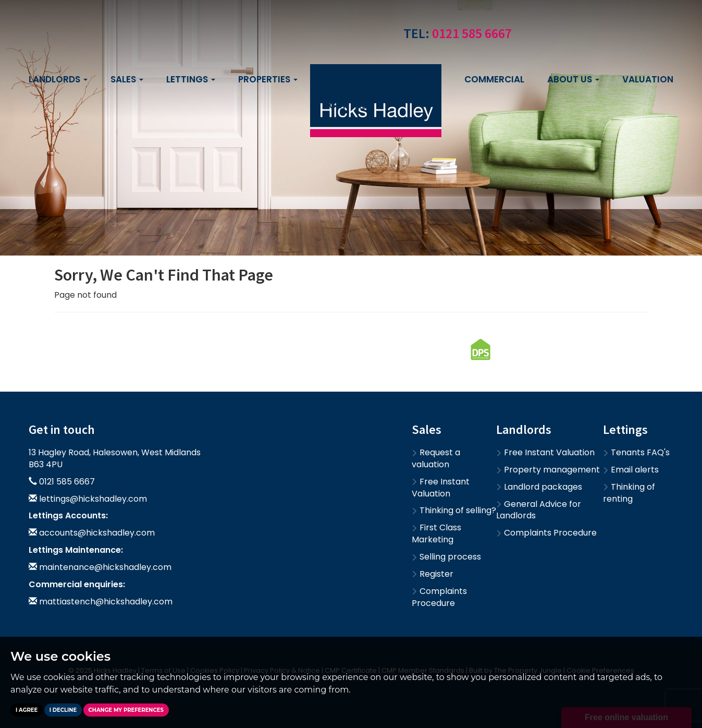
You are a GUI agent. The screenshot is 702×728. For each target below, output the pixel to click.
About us (573, 79)
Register (433, 574)
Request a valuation (436, 458)
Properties (268, 79)
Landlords (58, 79)
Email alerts (631, 470)
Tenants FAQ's (636, 452)
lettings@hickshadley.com (93, 499)
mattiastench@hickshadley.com (106, 602)
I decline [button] (63, 710)
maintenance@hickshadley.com (105, 567)
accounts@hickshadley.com (97, 533)
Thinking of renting (629, 493)
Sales (127, 79)
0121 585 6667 (472, 33)
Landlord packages (539, 487)
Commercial (494, 79)
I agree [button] (27, 710)
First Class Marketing (436, 533)
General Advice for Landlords (539, 510)
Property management (548, 470)
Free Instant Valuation (441, 488)
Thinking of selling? (454, 510)
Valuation (648, 79)
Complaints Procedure (439, 597)
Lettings (191, 79)
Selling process (446, 557)
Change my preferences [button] (126, 710)
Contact (351, 105)
